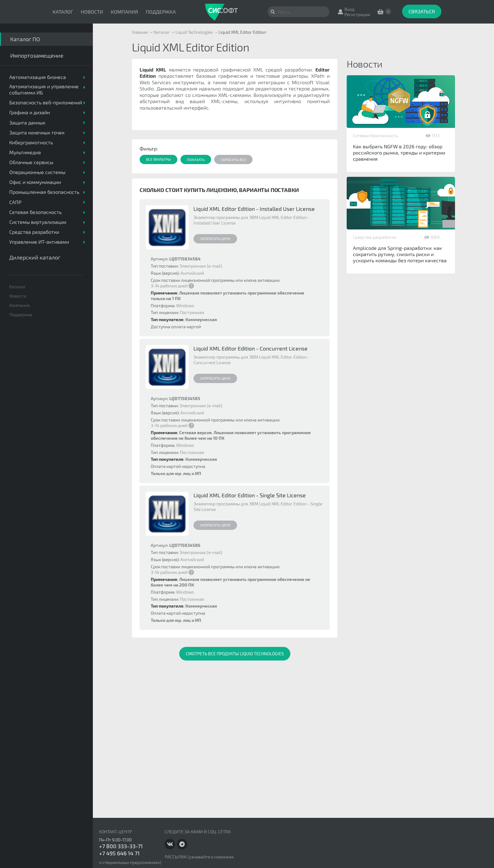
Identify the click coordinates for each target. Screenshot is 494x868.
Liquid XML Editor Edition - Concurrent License (251, 348)
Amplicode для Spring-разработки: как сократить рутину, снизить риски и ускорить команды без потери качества (400, 254)
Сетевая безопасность (375, 135)
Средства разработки (375, 237)
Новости (92, 12)
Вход (349, 9)
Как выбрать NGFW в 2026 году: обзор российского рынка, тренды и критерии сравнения (399, 153)
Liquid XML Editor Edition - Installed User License (254, 209)
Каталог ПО (25, 39)
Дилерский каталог (35, 257)
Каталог (63, 12)
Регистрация (357, 14)
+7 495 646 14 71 (119, 853)
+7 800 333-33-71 (121, 846)
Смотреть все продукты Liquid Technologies (235, 654)
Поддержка (161, 12)
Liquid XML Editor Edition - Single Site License (250, 495)
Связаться (422, 11)
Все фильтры (158, 159)
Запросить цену (215, 238)
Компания (124, 12)
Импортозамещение (37, 55)
